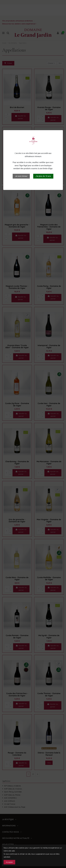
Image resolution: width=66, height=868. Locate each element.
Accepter (9, 862)
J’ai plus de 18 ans (43, 176)
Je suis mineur (21, 176)
